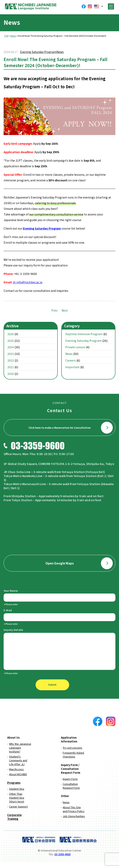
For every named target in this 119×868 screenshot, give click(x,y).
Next (65, 310)
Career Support (18, 812)
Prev (54, 310)
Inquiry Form (70, 785)
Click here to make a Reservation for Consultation (71, 428)
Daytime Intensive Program (84, 334)
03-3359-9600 (63, 860)
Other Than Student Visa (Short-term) (17, 804)
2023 (11, 354)
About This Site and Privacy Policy (74, 815)
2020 (11, 374)
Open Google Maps (79, 563)
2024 (11, 347)
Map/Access (16, 775)
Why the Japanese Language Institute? (20, 754)
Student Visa (17, 795)
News (13, 36)
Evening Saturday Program (38, 52)
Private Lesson (75, 347)
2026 (11, 334)
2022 (11, 360)
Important (72, 367)
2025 (11, 341)
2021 (11, 367)
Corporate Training (14, 823)
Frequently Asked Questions (73, 761)
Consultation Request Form (71, 792)
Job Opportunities (74, 822)
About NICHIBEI (18, 780)
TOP (6, 36)
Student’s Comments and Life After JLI (18, 766)
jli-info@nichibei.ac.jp (28, 282)
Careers (71, 360)
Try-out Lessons (72, 754)
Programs (14, 789)
